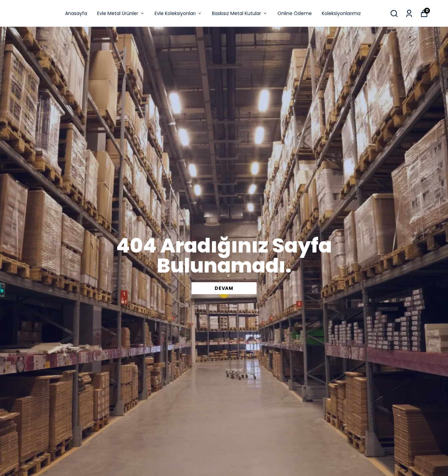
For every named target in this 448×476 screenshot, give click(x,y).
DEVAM (224, 288)
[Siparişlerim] (409, 14)
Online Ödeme (295, 13)
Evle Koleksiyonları (178, 13)
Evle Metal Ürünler (121, 13)
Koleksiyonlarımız (341, 13)
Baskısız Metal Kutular (240, 13)
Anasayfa (76, 13)
